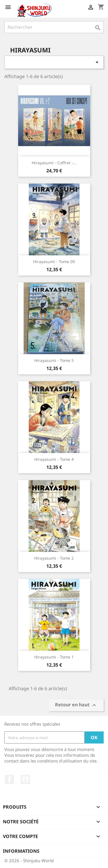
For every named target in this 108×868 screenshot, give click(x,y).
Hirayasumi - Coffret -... (54, 163)
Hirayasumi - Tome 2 (54, 558)
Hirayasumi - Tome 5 (54, 360)
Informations (21, 851)
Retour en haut (76, 705)
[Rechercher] (54, 27)
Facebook (10, 780)
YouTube (25, 780)
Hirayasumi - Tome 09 (54, 262)
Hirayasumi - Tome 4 (54, 459)
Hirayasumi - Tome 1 (54, 657)
